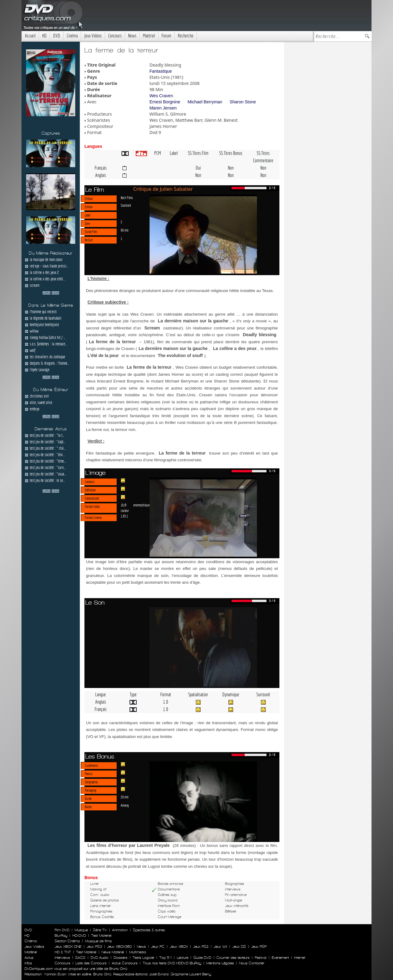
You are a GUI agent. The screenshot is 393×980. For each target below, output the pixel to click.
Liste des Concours (91, 963)
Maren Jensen (163, 108)
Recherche (186, 36)
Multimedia (138, 952)
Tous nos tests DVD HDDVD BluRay (172, 963)
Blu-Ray (61, 936)
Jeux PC (158, 947)
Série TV (100, 930)
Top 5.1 (165, 958)
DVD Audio (99, 958)
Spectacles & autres (149, 930)
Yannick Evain (55, 974)
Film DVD (62, 930)
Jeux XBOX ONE (68, 947)
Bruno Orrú (102, 974)
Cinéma (72, 36)
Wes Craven (161, 96)
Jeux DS (239, 947)
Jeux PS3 (94, 947)
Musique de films (98, 941)
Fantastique (161, 71)
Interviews (62, 958)
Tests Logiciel (143, 958)
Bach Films (127, 198)
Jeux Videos (93, 36)
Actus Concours (125, 963)
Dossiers (121, 958)
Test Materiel (101, 936)
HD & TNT (63, 952)
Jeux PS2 (201, 947)
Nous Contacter (251, 963)
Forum (166, 36)
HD (44, 36)
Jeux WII (220, 947)
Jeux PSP (259, 947)
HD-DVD (79, 936)
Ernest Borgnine (165, 102)
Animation (120, 930)
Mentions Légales (220, 963)
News (132, 36)
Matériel (149, 36)
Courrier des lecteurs (233, 958)
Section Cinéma (67, 941)
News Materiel (113, 952)
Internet (300, 958)
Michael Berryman (205, 102)
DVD (57, 36)
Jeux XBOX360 (119, 947)
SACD (80, 958)
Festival (261, 958)
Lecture (183, 958)
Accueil (30, 36)
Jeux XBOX (179, 947)
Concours (115, 36)
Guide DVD (202, 958)
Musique (81, 930)
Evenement (280, 958)
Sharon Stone (243, 102)
